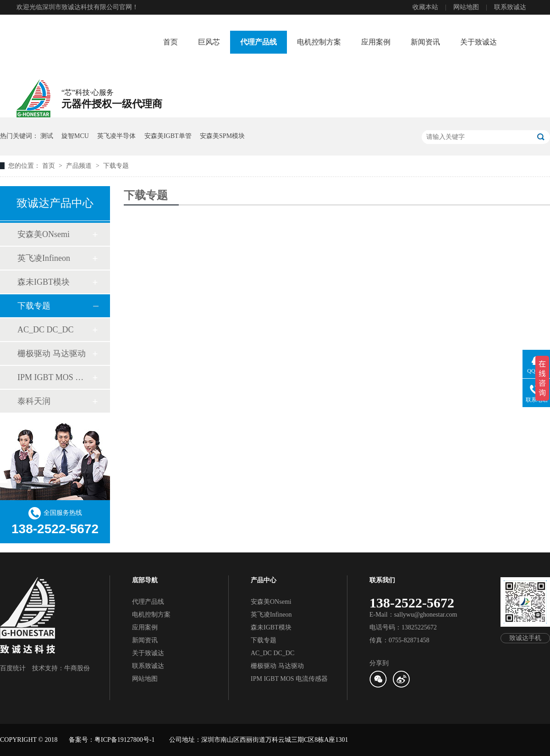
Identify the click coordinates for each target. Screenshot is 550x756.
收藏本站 (425, 7)
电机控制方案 (319, 42)
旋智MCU (75, 136)
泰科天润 (34, 401)
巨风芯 (209, 42)
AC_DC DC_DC (46, 330)
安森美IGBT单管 (168, 136)
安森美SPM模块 (222, 136)
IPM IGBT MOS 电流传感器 (55, 377)
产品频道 (80, 166)
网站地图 (466, 7)
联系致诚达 (510, 7)
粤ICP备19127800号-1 (124, 740)
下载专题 (116, 166)
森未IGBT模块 (44, 282)
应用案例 (376, 42)
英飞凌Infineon (44, 258)
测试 (47, 136)
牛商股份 (77, 668)
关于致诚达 (478, 42)
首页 (170, 42)
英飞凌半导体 (116, 136)
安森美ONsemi (44, 234)
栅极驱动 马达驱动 (52, 353)
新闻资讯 (425, 42)
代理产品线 (258, 42)
